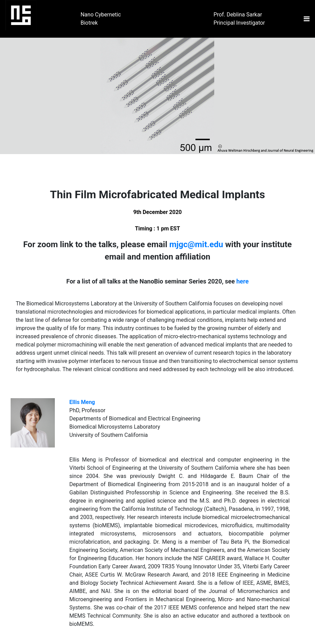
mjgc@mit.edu (196, 244)
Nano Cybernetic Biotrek (101, 19)
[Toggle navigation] (307, 19)
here (243, 281)
